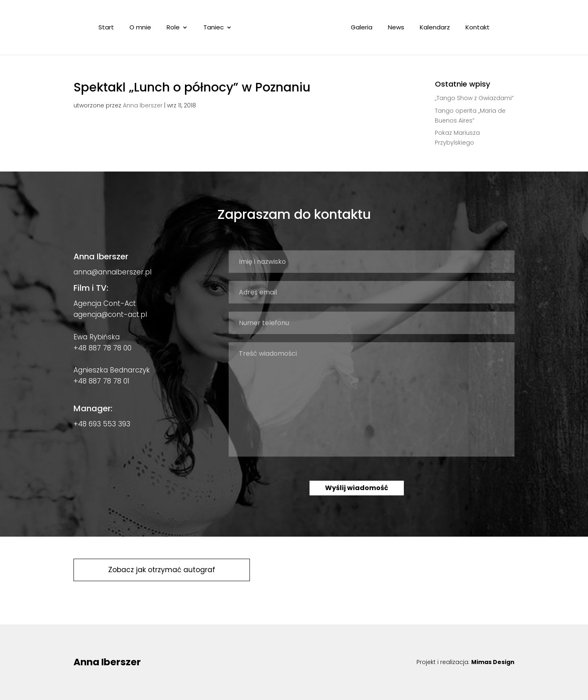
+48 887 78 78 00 (102, 348)
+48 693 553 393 (102, 424)
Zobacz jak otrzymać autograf (162, 570)
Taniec (214, 28)
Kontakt (478, 28)
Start (106, 28)
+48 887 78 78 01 (101, 381)
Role (173, 28)
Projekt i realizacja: (465, 662)
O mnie (140, 28)
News (396, 28)
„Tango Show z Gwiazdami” (474, 98)
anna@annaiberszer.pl (112, 272)
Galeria (362, 28)
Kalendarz (435, 28)
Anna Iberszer (143, 105)
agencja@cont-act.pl (110, 314)
